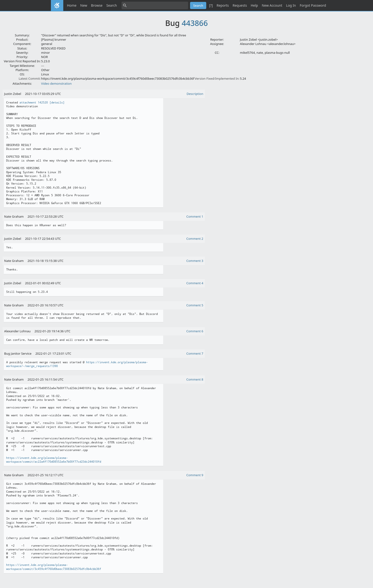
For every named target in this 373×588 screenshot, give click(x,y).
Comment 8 (195, 379)
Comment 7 (195, 353)
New (84, 5)
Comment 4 (195, 283)
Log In (291, 5)
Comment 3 (195, 261)
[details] (57, 103)
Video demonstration (56, 83)
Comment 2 (195, 239)
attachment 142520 (34, 103)
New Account (272, 5)
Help (254, 5)
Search (112, 5)
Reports (223, 5)
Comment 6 (195, 331)
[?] (211, 5)
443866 (195, 23)
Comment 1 (195, 216)
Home (72, 5)
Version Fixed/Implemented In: (217, 78)
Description (195, 94)
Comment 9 (195, 475)
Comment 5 (195, 305)
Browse (97, 5)
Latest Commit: (29, 78)
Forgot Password (313, 5)
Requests (240, 5)
